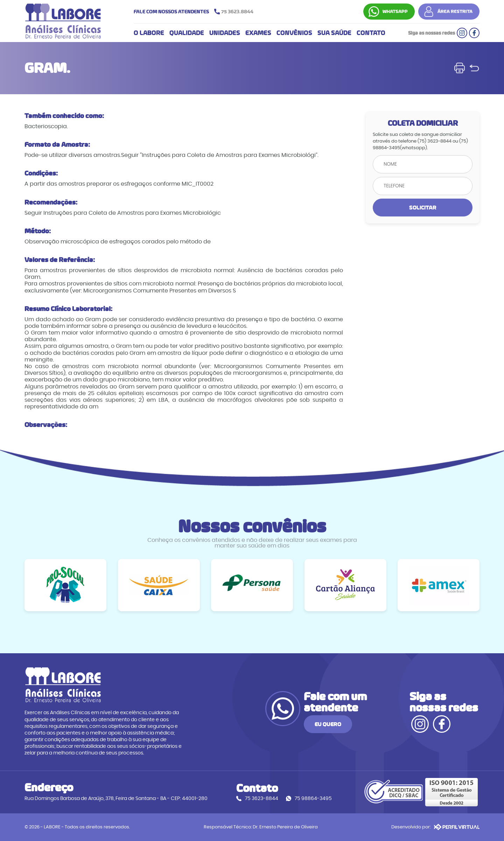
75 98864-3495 (313, 798)
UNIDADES (225, 33)
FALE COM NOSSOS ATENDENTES (195, 12)
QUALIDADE (187, 33)
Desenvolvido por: (435, 827)
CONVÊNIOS (294, 33)
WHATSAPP (395, 12)
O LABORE (149, 33)
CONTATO (371, 33)
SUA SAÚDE (334, 33)
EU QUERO (328, 724)
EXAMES (258, 33)
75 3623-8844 (262, 798)
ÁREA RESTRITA (455, 12)
